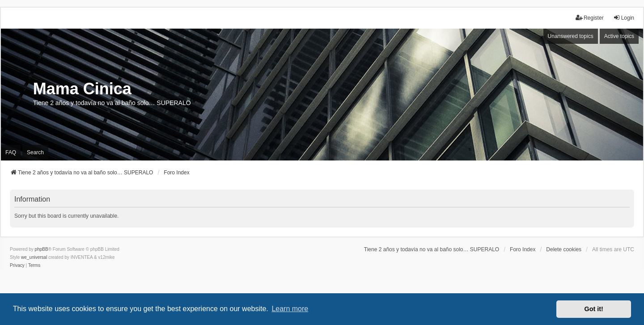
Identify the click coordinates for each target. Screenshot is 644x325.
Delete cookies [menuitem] (564, 249)
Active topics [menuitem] (619, 36)
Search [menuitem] (35, 152)
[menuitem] (17, 266)
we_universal (34, 257)
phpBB (42, 249)
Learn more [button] (290, 309)
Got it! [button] (594, 309)
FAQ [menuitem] (11, 152)
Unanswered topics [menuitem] (571, 36)
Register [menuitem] (590, 18)
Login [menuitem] (624, 18)
